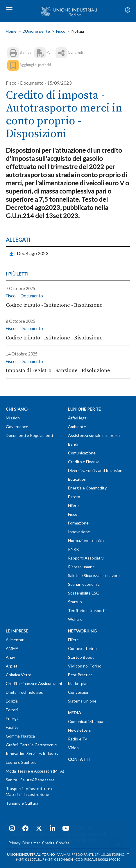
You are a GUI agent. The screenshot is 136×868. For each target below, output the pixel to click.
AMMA (12, 648)
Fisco (61, 31)
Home (11, 31)
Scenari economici (84, 584)
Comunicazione (82, 453)
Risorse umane (81, 567)
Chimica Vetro (19, 675)
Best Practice (80, 675)
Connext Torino (82, 648)
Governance (17, 427)
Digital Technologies (24, 692)
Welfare (75, 619)
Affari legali (78, 418)
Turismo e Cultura (22, 803)
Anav (10, 657)
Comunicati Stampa (86, 721)
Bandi (73, 444)
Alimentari (15, 640)
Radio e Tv (77, 739)
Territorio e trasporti (87, 610)
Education (77, 479)
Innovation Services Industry (32, 753)
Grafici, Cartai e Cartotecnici (32, 745)
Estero (74, 497)
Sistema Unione (82, 701)
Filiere (73, 505)
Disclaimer (31, 843)
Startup (75, 602)
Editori (12, 710)
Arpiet (12, 666)
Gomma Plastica (20, 736)
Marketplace (79, 683)
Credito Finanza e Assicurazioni (34, 683)
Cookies (63, 843)
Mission (13, 418)
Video (73, 748)
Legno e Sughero (21, 762)
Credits (48, 843)
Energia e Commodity (87, 488)
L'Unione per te (36, 31)
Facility (12, 727)
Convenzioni (79, 692)
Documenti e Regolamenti (29, 435)
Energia (13, 718)
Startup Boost (81, 657)
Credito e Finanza (84, 462)
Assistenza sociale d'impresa (94, 435)
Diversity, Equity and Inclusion (95, 470)
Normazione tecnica (86, 540)
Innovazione (79, 532)
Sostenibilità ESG (84, 593)
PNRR (73, 549)
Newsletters (79, 730)
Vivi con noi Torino (85, 666)
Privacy (15, 843)
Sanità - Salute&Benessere (30, 780)
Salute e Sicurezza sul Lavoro (94, 575)
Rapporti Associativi (86, 558)
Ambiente (77, 427)
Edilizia (12, 701)
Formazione (78, 523)
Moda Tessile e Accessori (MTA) (35, 771)
